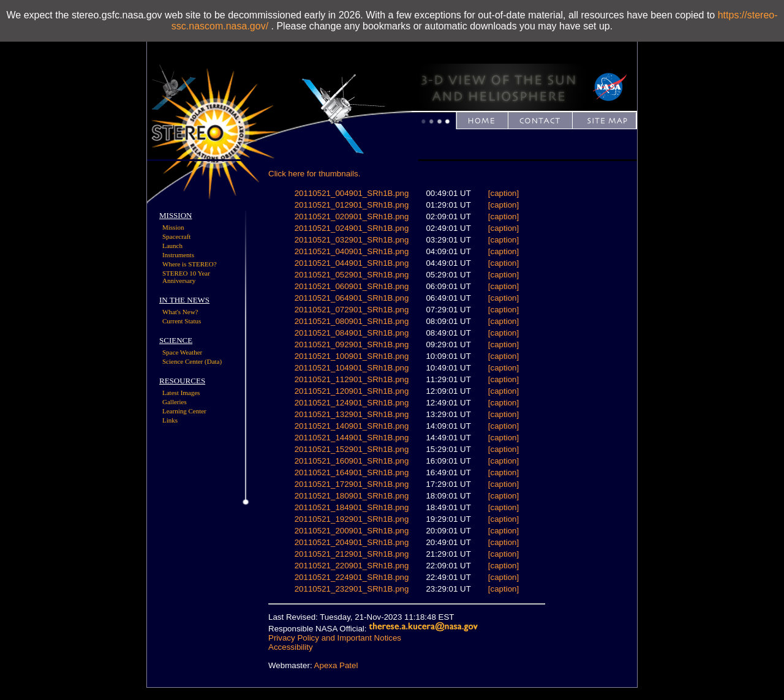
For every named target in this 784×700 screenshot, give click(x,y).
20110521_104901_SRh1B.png (352, 368)
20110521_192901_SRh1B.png (352, 519)
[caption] (503, 193)
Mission (173, 227)
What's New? (180, 312)
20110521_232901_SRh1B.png (352, 589)
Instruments (178, 255)
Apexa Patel (336, 665)
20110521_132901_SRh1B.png (352, 414)
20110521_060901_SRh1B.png (352, 286)
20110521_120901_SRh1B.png (352, 391)
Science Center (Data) (192, 361)
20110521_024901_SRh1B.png (352, 228)
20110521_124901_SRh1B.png (352, 403)
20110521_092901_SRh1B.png (352, 344)
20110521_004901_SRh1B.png (352, 193)
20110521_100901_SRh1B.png (352, 356)
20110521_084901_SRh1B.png (352, 333)
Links (170, 420)
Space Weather (182, 352)
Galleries (175, 402)
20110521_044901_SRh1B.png (352, 263)
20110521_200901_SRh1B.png (352, 531)
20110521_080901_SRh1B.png (352, 321)
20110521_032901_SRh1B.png (352, 240)
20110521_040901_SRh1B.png (352, 251)
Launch (172, 246)
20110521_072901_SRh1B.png (352, 310)
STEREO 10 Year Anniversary (186, 277)
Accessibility (291, 647)
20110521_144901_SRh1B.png (352, 438)
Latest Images (181, 393)
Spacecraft (176, 236)
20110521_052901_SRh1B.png (352, 275)
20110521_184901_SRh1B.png (352, 507)
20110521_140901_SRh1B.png (352, 426)
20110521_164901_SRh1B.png (352, 472)
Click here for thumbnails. (314, 174)
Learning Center (184, 411)
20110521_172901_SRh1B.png (352, 484)
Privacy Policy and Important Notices (335, 638)
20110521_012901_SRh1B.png (352, 205)
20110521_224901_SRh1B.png (352, 577)
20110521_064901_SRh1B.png (352, 298)
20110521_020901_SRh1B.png (352, 216)
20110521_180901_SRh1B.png (352, 496)
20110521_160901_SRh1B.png (352, 461)
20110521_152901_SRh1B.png (352, 449)
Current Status (182, 321)
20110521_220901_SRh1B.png (352, 566)
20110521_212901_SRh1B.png (352, 554)
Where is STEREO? (190, 264)
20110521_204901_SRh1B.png (352, 542)
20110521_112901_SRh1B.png (352, 379)
